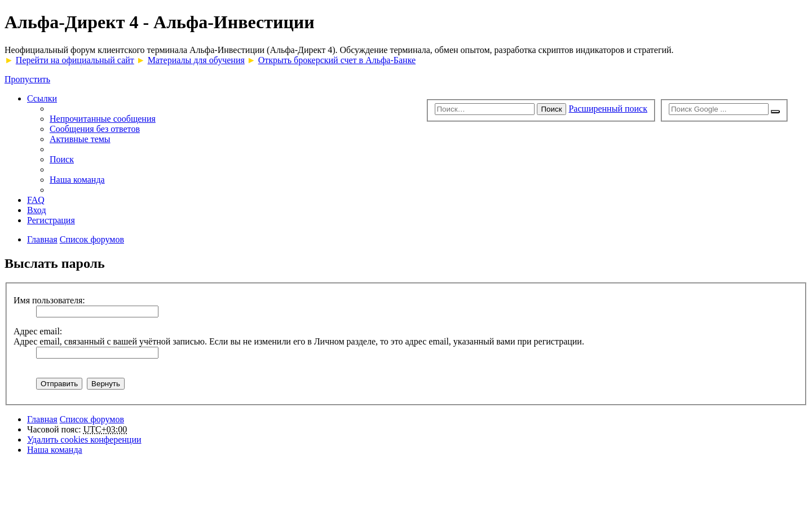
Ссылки (42, 98)
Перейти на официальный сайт (75, 60)
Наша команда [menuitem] (77, 180)
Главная (42, 419)
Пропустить (27, 79)
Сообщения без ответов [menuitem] (95, 129)
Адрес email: (38, 331)
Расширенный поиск (608, 109)
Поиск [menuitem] (62, 159)
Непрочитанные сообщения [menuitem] (103, 119)
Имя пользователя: (49, 300)
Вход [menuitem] (37, 210)
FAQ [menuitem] (36, 200)
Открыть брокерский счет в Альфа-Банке (337, 60)
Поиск (552, 109)
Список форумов (92, 419)
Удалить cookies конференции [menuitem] (84, 439)
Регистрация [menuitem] (51, 220)
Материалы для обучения (196, 60)
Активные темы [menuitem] (80, 139)
